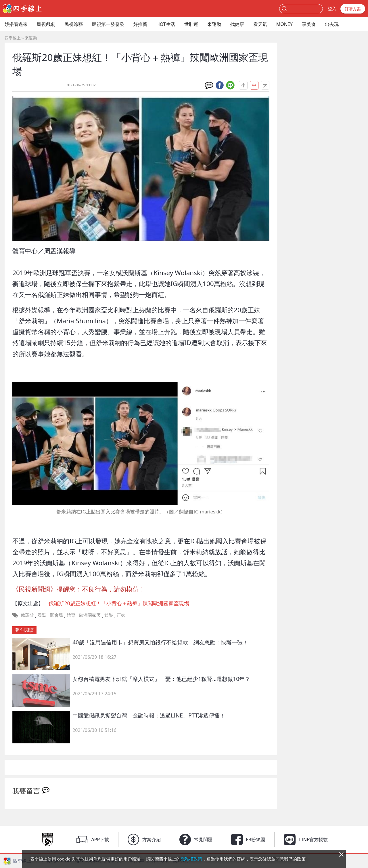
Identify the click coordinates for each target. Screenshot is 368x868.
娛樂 (109, 615)
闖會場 (56, 615)
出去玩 (332, 24)
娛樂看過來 (16, 24)
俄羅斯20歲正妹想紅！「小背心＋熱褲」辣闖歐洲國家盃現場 (119, 603)
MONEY (284, 24)
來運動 (214, 24)
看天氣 (260, 24)
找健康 (237, 24)
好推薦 (140, 24)
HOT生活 (166, 24)
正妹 (121, 615)
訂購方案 (353, 9)
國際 (42, 615)
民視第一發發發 (108, 24)
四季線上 (13, 38)
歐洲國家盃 (90, 615)
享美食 (309, 24)
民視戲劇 (46, 24)
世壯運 (191, 24)
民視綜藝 (74, 24)
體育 (71, 615)
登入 (332, 9)
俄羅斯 (27, 615)
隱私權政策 (191, 859)
